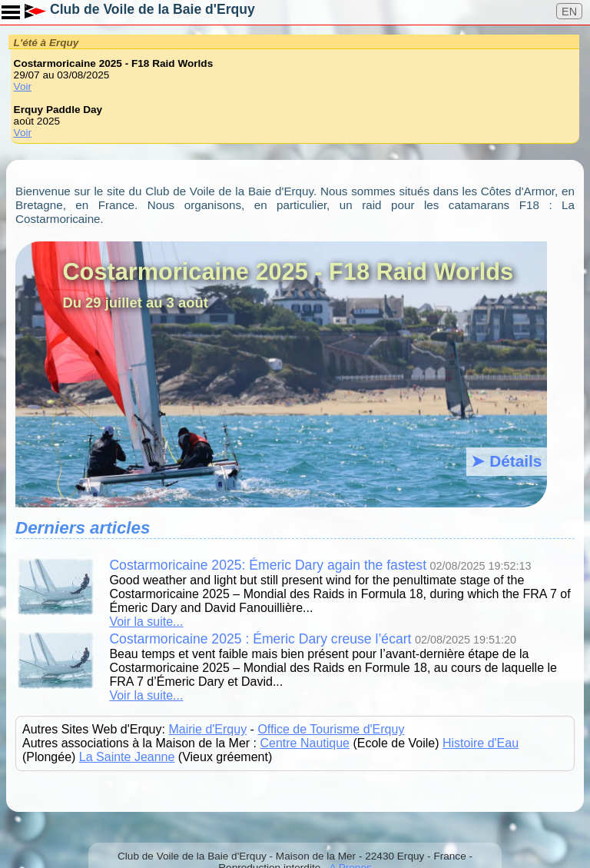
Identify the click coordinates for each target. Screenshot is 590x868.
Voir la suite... (146, 622)
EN (569, 12)
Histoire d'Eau (481, 743)
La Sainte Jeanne (127, 757)
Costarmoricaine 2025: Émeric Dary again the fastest (268, 565)
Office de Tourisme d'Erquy (331, 729)
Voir (23, 86)
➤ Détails (506, 461)
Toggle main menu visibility (12, 7)
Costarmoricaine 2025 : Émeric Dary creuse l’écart (260, 639)
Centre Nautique (305, 743)
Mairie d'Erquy (207, 729)
